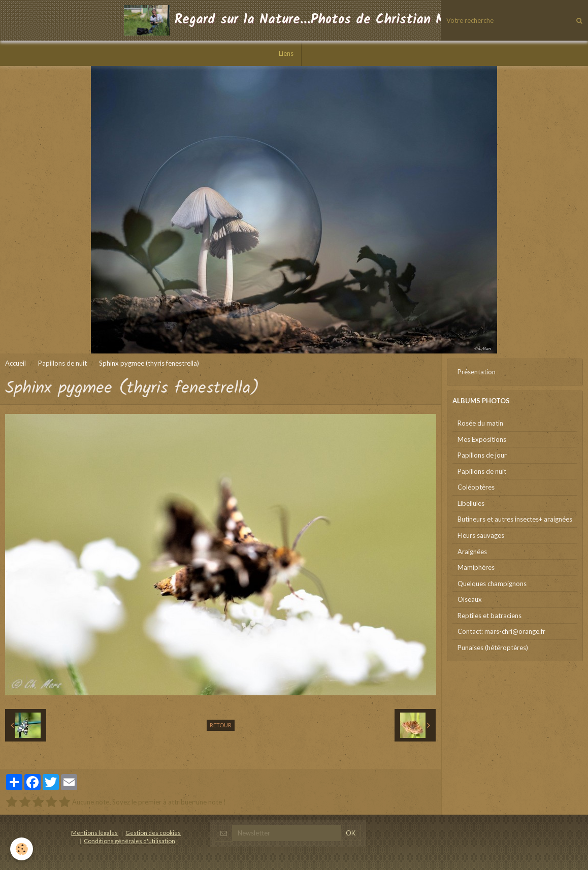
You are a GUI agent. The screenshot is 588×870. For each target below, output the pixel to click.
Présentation (477, 372)
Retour (221, 725)
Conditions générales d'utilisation (129, 841)
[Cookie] (22, 849)
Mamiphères (476, 567)
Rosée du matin (480, 423)
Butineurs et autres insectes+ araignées (515, 519)
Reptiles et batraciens (489, 616)
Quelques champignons (492, 584)
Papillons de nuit (62, 363)
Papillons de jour (482, 455)
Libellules (471, 503)
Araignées (472, 552)
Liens (286, 53)
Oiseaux (470, 599)
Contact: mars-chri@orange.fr (501, 631)
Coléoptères (476, 487)
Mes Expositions (482, 439)
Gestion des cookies (153, 832)
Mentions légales (94, 832)
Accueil (15, 363)
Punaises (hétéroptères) (493, 648)
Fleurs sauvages (481, 535)
